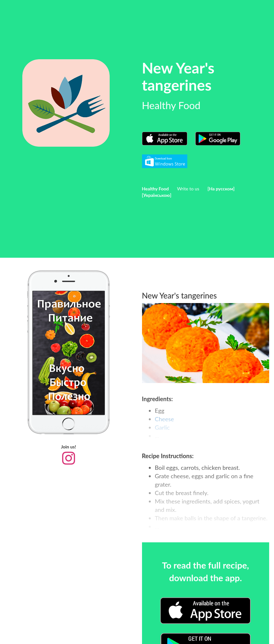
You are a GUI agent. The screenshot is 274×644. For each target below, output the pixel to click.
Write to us (188, 189)
